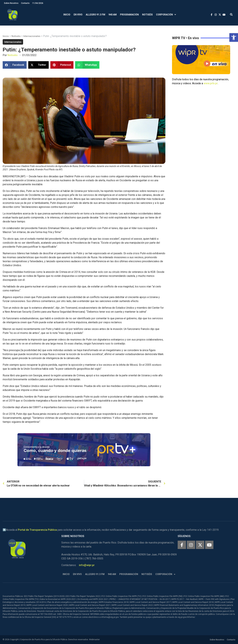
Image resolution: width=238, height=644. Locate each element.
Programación (129, 15)
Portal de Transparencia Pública (37, 530)
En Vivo (78, 15)
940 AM (113, 15)
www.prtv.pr (211, 83)
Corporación (166, 15)
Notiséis (147, 15)
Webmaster (94, 640)
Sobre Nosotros (11, 3)
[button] (234, 37)
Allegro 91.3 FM (95, 15)
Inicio (67, 15)
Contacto (25, 3)
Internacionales (32, 36)
